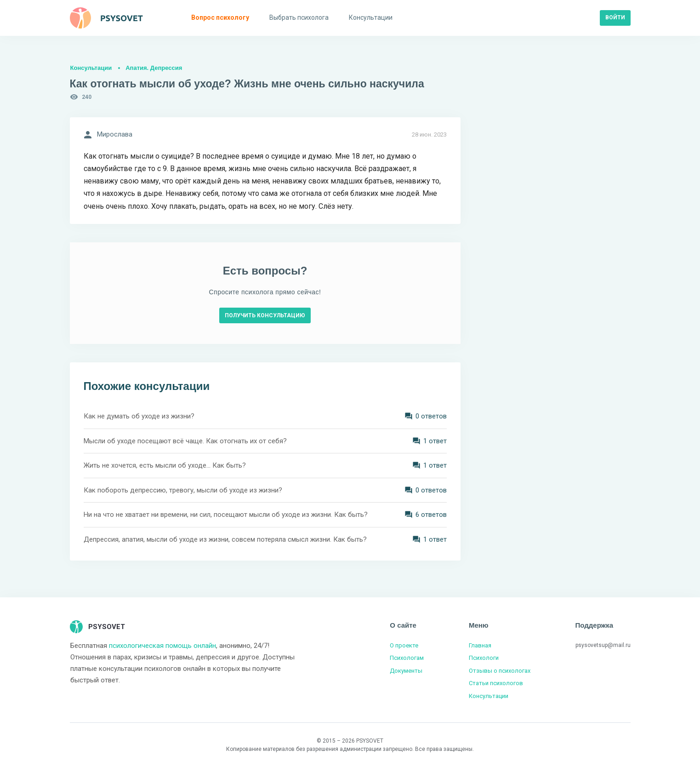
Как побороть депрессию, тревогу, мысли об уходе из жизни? (183, 490)
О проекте (404, 645)
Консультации (91, 68)
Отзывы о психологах (500, 671)
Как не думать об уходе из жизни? (139, 416)
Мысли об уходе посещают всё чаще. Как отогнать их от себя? (185, 441)
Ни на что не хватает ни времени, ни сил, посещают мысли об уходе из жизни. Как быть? (226, 515)
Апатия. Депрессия (154, 68)
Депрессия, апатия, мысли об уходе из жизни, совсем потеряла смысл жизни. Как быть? (225, 539)
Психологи (484, 658)
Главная (480, 645)
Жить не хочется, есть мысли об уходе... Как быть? (165, 465)
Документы (406, 671)
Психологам (407, 658)
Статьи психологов (496, 683)
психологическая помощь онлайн (162, 646)
